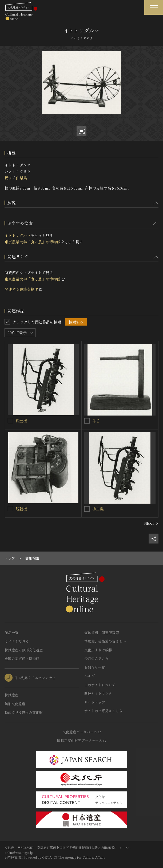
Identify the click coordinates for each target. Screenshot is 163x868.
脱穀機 (21, 509)
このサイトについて (100, 685)
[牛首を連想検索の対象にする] (87, 421)
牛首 (96, 421)
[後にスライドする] (151, 523)
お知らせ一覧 (95, 667)
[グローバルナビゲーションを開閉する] (154, 7)
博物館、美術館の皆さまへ (105, 641)
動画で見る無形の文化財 (24, 712)
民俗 (8, 178)
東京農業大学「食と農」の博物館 (33, 242)
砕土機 (21, 421)
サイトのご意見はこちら (103, 711)
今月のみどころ (96, 658)
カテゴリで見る (17, 641)
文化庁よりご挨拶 (98, 650)
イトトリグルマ (18, 235)
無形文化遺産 (15, 704)
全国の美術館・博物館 (22, 658)
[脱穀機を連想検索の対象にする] (10, 509)
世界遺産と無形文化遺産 (24, 650)
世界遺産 (11, 695)
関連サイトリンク (98, 693)
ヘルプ (90, 676)
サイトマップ (95, 702)
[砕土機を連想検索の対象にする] (10, 421)
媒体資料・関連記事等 (102, 633)
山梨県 (21, 178)
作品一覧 (11, 633)
